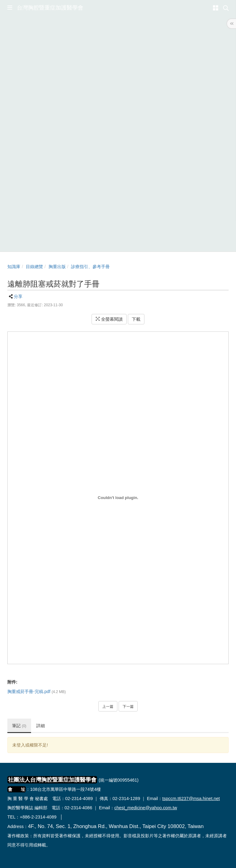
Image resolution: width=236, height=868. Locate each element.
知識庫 (14, 267)
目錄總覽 (34, 267)
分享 (18, 296)
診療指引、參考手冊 (90, 267)
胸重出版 (57, 267)
